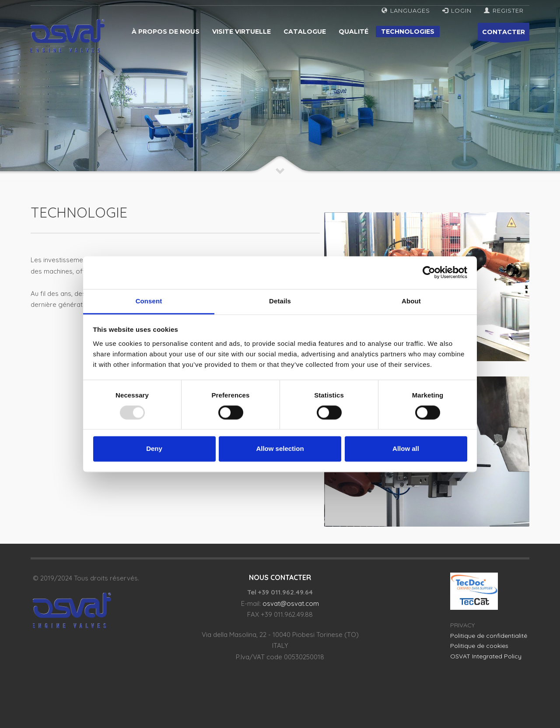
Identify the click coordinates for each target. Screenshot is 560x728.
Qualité (353, 32)
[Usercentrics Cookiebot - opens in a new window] (429, 272)
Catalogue (305, 32)
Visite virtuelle (241, 32)
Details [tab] (280, 301)
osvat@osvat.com (291, 603)
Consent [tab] (149, 301)
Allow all (406, 449)
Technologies (408, 32)
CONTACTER (504, 34)
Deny (154, 449)
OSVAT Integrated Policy (486, 656)
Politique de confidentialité (489, 636)
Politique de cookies (479, 646)
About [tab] (411, 301)
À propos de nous (166, 32)
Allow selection (280, 449)
